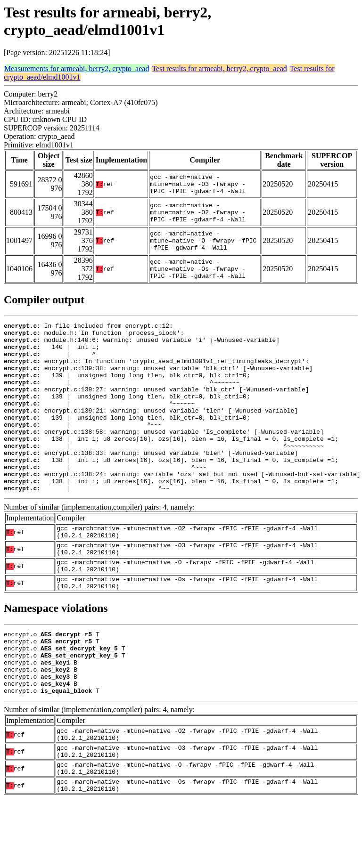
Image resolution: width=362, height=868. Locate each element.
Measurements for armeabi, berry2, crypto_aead (77, 69)
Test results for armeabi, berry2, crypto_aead (219, 69)
